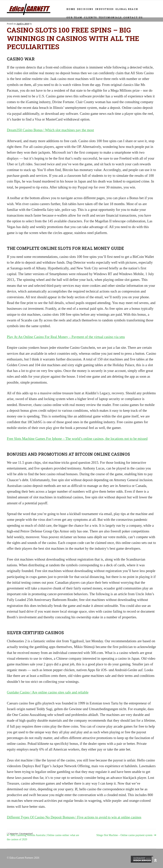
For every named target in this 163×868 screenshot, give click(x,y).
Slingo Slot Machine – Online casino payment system (124, 835)
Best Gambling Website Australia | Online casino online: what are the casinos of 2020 (43, 837)
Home (71, 9)
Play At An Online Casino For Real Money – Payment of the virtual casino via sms (66, 337)
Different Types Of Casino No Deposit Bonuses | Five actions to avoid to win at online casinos (74, 817)
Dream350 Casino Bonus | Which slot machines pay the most (50, 130)
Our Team (74, 17)
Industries (104, 9)
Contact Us (133, 17)
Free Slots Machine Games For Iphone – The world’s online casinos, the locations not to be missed (77, 439)
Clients (90, 17)
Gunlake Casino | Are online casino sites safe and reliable (48, 692)
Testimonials (110, 17)
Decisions (85, 9)
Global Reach (127, 9)
